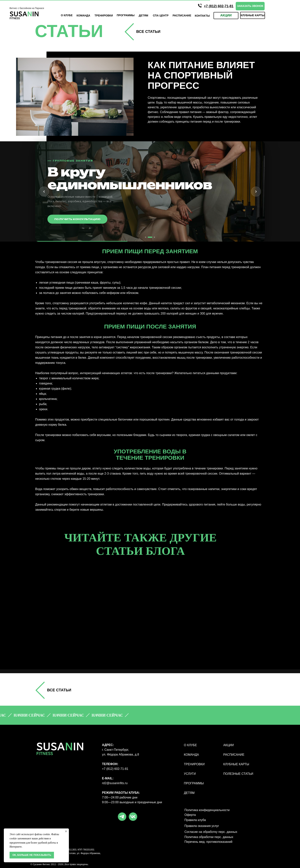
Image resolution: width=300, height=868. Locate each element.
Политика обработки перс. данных (209, 837)
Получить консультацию (77, 219)
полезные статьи (238, 774)
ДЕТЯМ (143, 15)
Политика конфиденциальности (207, 810)
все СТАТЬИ (148, 32)
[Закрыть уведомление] (66, 831)
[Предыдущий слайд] (44, 192)
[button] (250, 6)
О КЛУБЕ (67, 15)
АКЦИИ (229, 745)
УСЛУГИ (190, 774)
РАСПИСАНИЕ (234, 755)
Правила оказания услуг (202, 826)
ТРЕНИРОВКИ (104, 15)
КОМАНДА (83, 15)
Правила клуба (195, 820)
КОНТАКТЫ (202, 16)
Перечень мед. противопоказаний (208, 842)
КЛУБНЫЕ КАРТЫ (236, 764)
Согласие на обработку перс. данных (211, 832)
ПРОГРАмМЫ (126, 15)
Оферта (190, 815)
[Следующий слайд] (256, 192)
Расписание (182, 15)
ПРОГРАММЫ (194, 783)
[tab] (146, 237)
